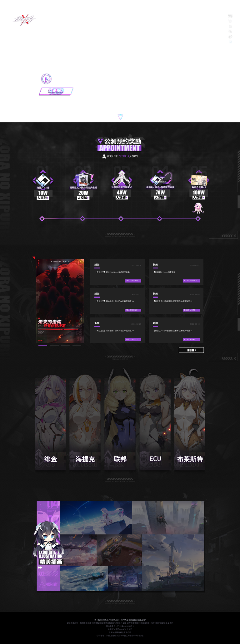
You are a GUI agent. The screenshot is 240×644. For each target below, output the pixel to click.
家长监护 (142, 620)
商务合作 (107, 620)
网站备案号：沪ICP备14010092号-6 (120, 626)
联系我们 (116, 620)
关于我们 (98, 620)
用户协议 (124, 620)
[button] (43, 345)
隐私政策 (133, 620)
